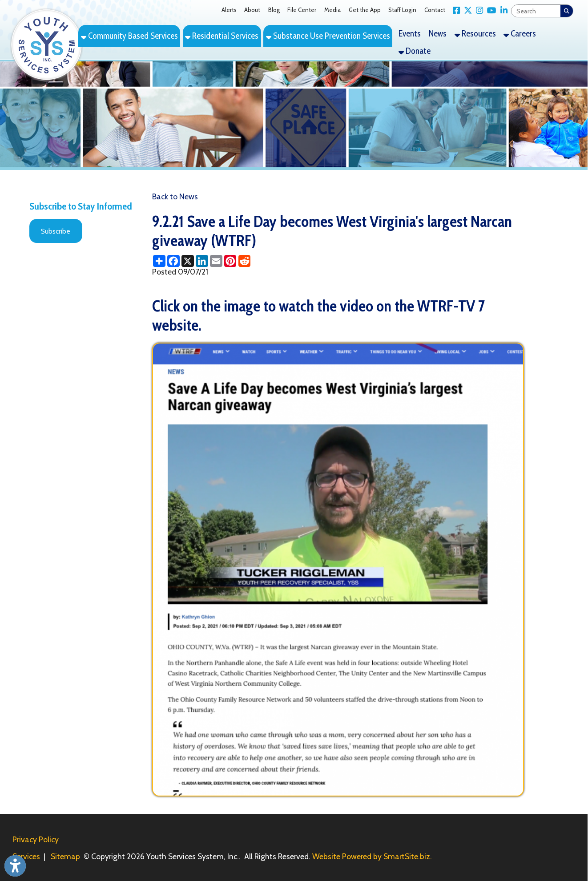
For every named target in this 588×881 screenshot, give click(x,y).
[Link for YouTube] (490, 10)
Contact (435, 10)
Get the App (365, 10)
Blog (274, 10)
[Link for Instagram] (477, 10)
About (252, 10)
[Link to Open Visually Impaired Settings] (15, 866)
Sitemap (65, 856)
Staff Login (402, 10)
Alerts (229, 10)
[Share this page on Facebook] (173, 261)
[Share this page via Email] (216, 261)
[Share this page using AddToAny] (159, 261)
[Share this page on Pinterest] (230, 261)
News (438, 33)
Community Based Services (129, 36)
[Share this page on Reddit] (245, 261)
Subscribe (56, 231)
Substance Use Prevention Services (328, 36)
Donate (415, 51)
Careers (520, 33)
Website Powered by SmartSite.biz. (372, 856)
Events (410, 33)
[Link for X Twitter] (466, 10)
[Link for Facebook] (455, 10)
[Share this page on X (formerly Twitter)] (188, 261)
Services (26, 856)
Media (332, 10)
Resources (475, 33)
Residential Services (222, 36)
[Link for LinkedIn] (502, 10)
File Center (302, 10)
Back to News (175, 196)
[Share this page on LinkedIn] (202, 261)
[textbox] (536, 11)
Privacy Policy (36, 839)
